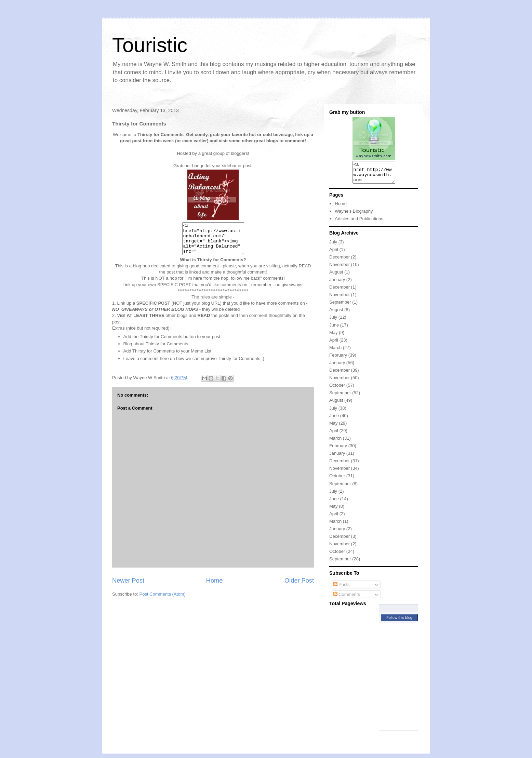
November (340, 269)
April (334, 254)
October (337, 389)
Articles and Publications (359, 223)
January (337, 284)
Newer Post (128, 587)
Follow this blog (399, 622)
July (333, 246)
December (340, 261)
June (334, 329)
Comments (347, 599)
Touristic (150, 45)
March (335, 352)
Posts (342, 589)
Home (215, 587)
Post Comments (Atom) (163, 600)
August (336, 276)
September (340, 306)
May (334, 337)
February (338, 359)
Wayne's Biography (354, 215)
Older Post (299, 587)
